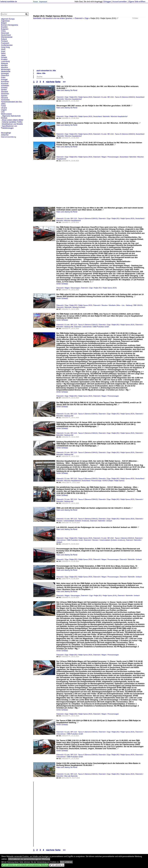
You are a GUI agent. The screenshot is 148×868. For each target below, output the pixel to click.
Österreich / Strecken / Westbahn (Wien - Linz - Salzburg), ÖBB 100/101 (118, 305)
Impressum (43, 2)
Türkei (3, 106)
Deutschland (6, 35)
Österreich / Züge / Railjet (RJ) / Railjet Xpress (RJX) (74, 97)
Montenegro (6, 69)
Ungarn (4, 110)
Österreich (79, 18)
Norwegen (5, 74)
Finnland (4, 41)
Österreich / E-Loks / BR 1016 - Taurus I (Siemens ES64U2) (114, 538)
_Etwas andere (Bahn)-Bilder (12, 120)
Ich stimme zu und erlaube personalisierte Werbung (25, 865)
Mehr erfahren (66, 862)
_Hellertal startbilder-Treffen (12, 122)
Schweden (5, 86)
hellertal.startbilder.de (9, 2)
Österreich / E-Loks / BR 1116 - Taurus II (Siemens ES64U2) (77, 218)
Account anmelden (120, 2)
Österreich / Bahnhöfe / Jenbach (101, 521)
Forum (36, 2)
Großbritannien (7, 45)
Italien (3, 53)
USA (3, 112)
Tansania (4, 98)
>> (64, 82)
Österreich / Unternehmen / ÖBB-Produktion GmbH (91, 327)
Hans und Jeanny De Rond (67, 90)
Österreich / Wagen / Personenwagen (106, 157)
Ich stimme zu (57, 865)
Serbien (4, 90)
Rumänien (5, 82)
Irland (3, 49)
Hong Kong (5, 47)
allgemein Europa (8, 19)
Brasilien (4, 27)
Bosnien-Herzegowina (9, 25)
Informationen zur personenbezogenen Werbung (29, 859)
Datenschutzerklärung (9, 137)
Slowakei (4, 92)
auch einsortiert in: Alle (46, 71)
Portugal (4, 80)
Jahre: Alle (41, 73)
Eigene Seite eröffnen (137, 2)
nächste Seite (53, 82)
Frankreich (5, 43)
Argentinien (5, 21)
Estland (4, 39)
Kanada (4, 57)
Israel (3, 51)
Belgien (4, 23)
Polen (3, 78)
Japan (3, 55)
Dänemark (5, 33)
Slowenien (5, 94)
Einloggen (107, 2)
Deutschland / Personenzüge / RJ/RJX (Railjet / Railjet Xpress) (103, 481)
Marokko (4, 65)
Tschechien (5, 100)
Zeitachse (5, 135)
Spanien (4, 96)
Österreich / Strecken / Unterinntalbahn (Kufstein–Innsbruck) (104, 540)
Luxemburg (5, 61)
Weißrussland (6, 114)
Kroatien (4, 59)
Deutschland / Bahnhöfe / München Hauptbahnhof (110, 116)
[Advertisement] (89, 48)
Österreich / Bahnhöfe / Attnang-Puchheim (71, 307)
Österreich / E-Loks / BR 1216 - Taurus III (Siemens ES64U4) (114, 97)
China (3, 31)
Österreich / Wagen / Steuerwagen (68, 288)
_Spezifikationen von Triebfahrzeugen (9, 127)
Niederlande (6, 71)
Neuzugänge (6, 133)
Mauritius (5, 67)
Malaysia (4, 63)
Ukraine (4, 108)
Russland (5, 84)
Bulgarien (5, 29)
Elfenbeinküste (7, 37)
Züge (87, 18)
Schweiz (4, 88)
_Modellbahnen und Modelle (12, 124)
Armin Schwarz (62, 284)
